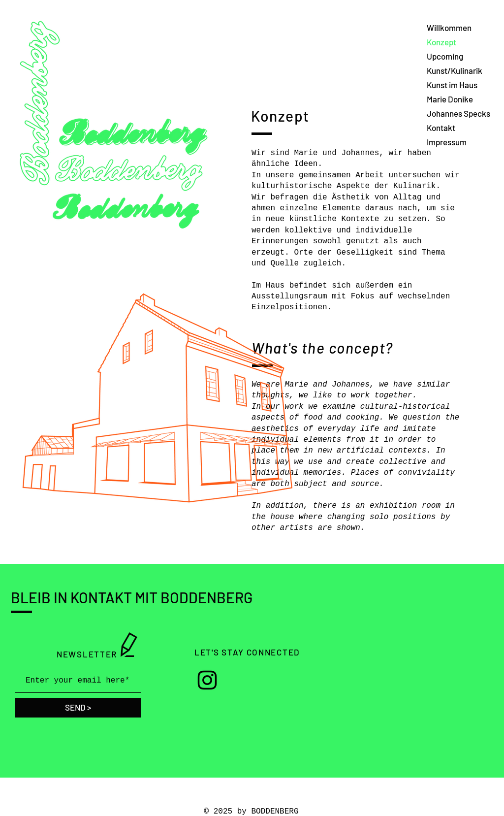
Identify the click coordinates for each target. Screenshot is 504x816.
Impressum (447, 142)
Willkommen (449, 28)
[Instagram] (207, 680)
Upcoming (445, 56)
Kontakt (441, 128)
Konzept (441, 42)
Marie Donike (450, 99)
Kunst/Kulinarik (455, 70)
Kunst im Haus (452, 85)
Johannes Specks (458, 113)
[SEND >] (78, 708)
